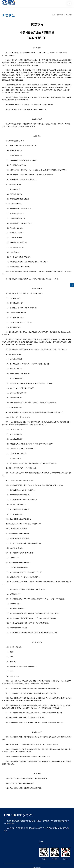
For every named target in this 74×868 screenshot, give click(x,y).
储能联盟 (60, 15)
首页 (54, 15)
